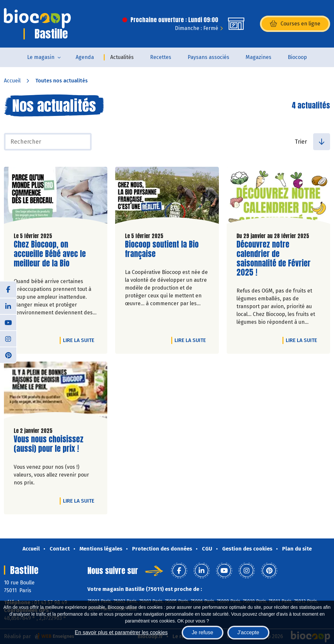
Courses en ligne (295, 24)
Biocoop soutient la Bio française (162, 249)
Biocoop (297, 57)
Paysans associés (208, 57)
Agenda (85, 57)
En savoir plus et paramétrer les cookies (121, 632)
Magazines (258, 57)
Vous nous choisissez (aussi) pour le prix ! (51, 444)
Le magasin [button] (41, 57)
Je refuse (203, 632)
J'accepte (248, 632)
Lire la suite (80, 340)
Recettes (161, 57)
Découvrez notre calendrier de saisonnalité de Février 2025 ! (274, 258)
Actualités (122, 57)
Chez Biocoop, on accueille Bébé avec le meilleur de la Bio (51, 254)
